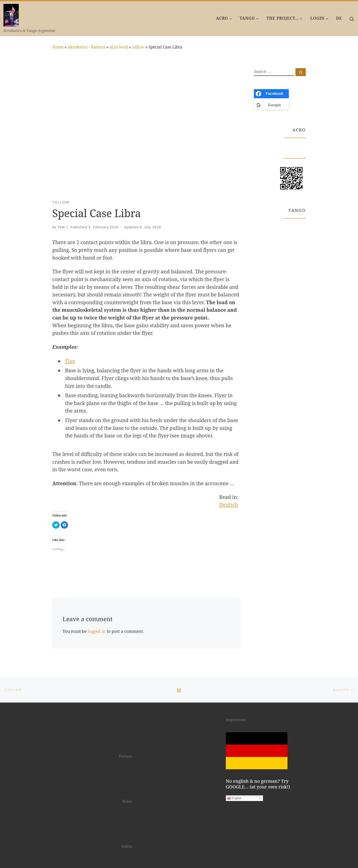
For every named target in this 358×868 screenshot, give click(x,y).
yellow (138, 47)
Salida (127, 846)
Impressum (236, 720)
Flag (70, 361)
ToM (61, 227)
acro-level (119, 47)
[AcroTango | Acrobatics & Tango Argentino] (11, 14)
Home (58, 47)
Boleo (127, 801)
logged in (97, 631)
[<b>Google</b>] (271, 105)
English (234, 798)
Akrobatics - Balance (87, 47)
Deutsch (229, 505)
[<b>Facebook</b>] (271, 94)
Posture (125, 756)
